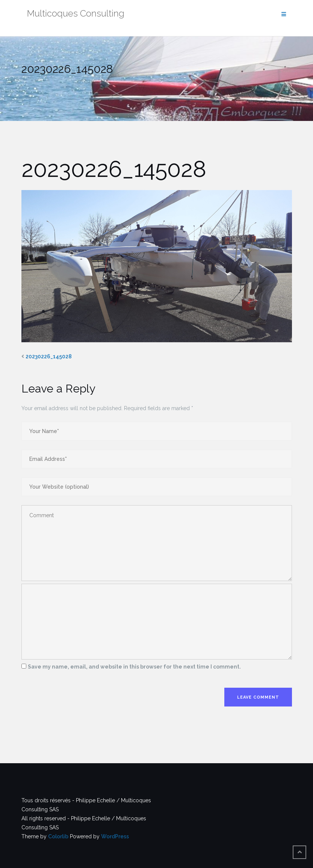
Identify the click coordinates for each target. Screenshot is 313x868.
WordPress (115, 836)
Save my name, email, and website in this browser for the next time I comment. (134, 667)
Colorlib (58, 836)
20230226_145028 (49, 356)
